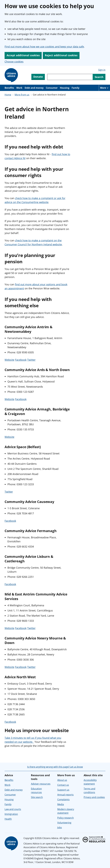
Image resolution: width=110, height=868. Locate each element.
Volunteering (64, 823)
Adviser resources (41, 784)
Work (19, 88)
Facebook (21, 360)
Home (8, 95)
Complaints (63, 799)
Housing (65, 88)
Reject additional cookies (61, 55)
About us (62, 780)
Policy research (66, 818)
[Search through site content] (70, 77)
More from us (22, 95)
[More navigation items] (104, 88)
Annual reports (65, 795)
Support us (63, 790)
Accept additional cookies (23, 55)
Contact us (63, 785)
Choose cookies (14, 62)
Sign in (102, 70)
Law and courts (13, 809)
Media (61, 804)
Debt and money (34, 88)
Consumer (52, 88)
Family (75, 88)
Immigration (11, 814)
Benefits (9, 88)
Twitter (31, 360)
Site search (37, 797)
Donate (38, 77)
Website (9, 360)
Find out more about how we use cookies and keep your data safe (44, 47)
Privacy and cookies (94, 797)
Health (8, 819)
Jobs (60, 827)
